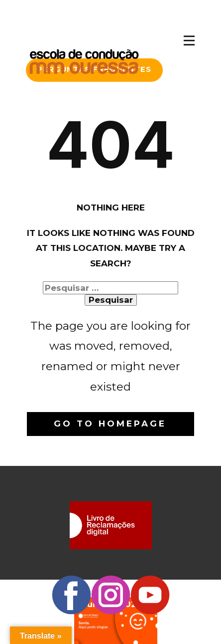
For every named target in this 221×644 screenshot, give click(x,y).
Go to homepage (110, 424)
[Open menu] (189, 41)
